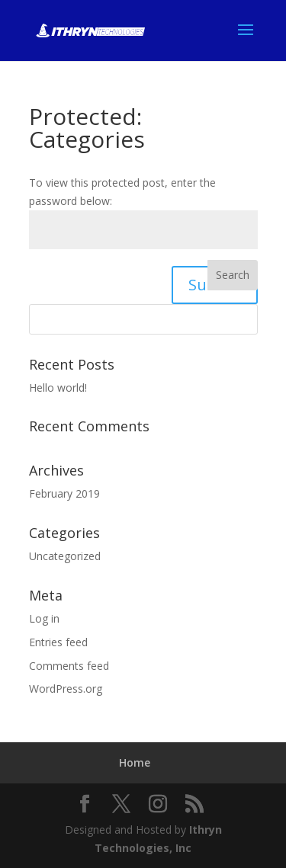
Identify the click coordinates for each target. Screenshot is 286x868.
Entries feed (58, 642)
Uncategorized (65, 556)
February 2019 (64, 493)
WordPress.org (66, 689)
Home (135, 762)
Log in (44, 618)
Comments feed (69, 666)
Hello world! (58, 388)
